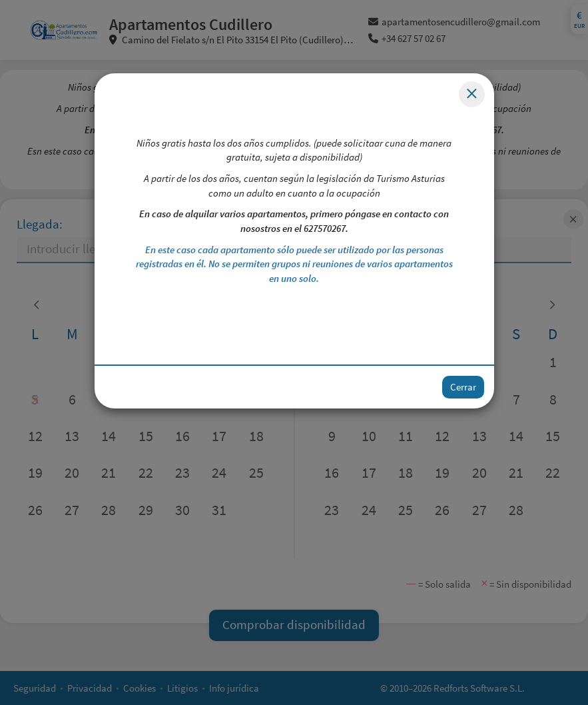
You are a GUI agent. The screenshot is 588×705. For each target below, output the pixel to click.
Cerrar (463, 387)
